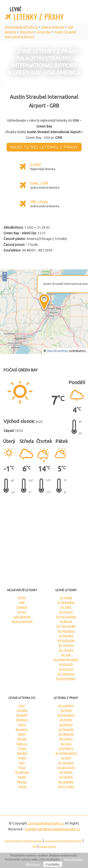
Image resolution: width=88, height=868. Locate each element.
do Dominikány (66, 679)
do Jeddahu (66, 782)
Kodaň (22, 777)
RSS (35, 846)
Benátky (22, 715)
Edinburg (22, 720)
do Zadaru (66, 739)
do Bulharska (66, 640)
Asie (22, 602)
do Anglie (66, 598)
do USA (66, 655)
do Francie (66, 612)
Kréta (22, 725)
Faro (22, 706)
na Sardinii (66, 777)
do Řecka (66, 621)
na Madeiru (66, 748)
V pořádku (53, 864)
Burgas (22, 739)
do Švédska (66, 636)
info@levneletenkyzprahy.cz (59, 829)
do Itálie (66, 607)
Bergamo (22, 729)
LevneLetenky (46, 823)
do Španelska (66, 602)
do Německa (66, 631)
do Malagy (66, 725)
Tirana (22, 748)
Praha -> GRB (39, 183)
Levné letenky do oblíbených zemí (23, 841)
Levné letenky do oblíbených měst (63, 841)
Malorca (22, 744)
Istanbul (22, 753)
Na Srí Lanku (66, 786)
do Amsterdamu (66, 753)
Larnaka (22, 710)
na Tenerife (66, 729)
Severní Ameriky (22, 621)
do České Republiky (66, 659)
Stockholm (22, 772)
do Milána (66, 772)
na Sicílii (66, 758)
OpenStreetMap (57, 351)
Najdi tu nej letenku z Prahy (44, 147)
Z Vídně (35, 164)
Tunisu (22, 786)
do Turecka (66, 645)
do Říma (66, 710)
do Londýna (66, 706)
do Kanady (66, 664)
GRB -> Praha (39, 201)
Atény (22, 734)
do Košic (66, 744)
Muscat (22, 782)
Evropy (22, 612)
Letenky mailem (47, 846)
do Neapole (66, 734)
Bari (22, 763)
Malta (22, 758)
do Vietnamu (66, 674)
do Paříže (66, 720)
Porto (22, 767)
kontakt (31, 829)
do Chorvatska (66, 626)
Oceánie (22, 607)
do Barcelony (66, 715)
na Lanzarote (66, 767)
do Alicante (66, 763)
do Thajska (66, 650)
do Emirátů (66, 669)
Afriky (22, 598)
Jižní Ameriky (22, 617)
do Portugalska (66, 617)
